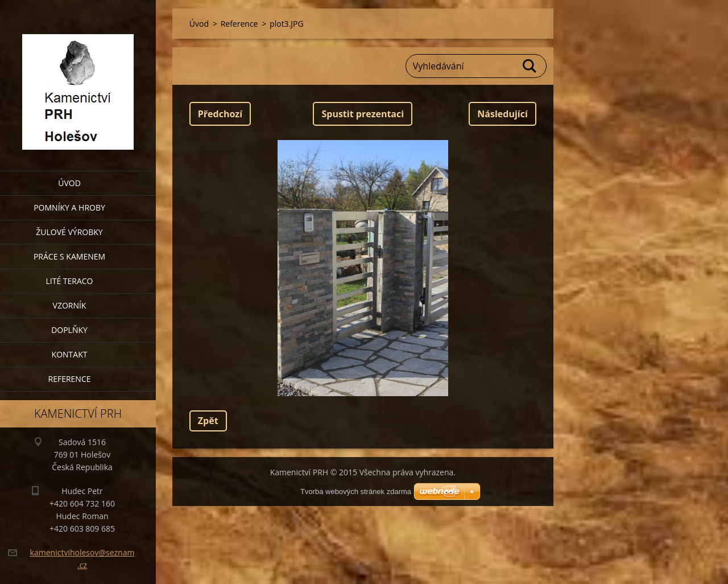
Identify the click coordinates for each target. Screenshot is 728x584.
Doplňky (69, 330)
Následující (502, 114)
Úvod (69, 183)
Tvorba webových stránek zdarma (356, 492)
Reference (70, 379)
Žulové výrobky (69, 232)
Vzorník (70, 305)
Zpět (208, 421)
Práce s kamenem (69, 256)
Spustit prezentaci (363, 114)
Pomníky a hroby (69, 207)
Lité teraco (69, 281)
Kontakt (70, 354)
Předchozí (220, 114)
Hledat (530, 66)
